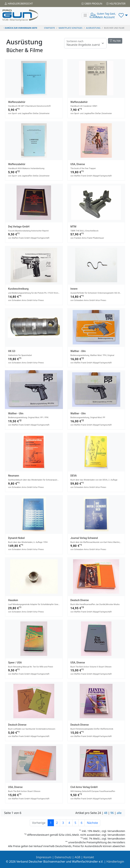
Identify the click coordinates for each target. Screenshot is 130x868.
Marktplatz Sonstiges (70, 28)
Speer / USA (15, 663)
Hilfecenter (116, 4)
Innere (74, 289)
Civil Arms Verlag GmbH (84, 787)
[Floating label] (85, 43)
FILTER (115, 41)
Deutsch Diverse (80, 600)
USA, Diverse (78, 164)
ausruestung (93, 28)
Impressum (44, 857)
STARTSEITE (49, 28)
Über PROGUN (92, 4)
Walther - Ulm (78, 351)
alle (119, 813)
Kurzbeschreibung (18, 289)
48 (106, 813)
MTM (73, 227)
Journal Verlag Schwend (84, 538)
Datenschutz (63, 857)
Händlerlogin (115, 862)
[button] (123, 15)
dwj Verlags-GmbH (19, 227)
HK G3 (12, 351)
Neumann (14, 476)
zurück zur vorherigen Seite (20, 28)
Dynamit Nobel (16, 538)
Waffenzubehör (17, 102)
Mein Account (106, 15)
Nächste (92, 823)
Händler (19, 4)
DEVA (74, 476)
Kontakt (89, 857)
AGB (78, 857)
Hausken (13, 600)
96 (112, 813)
